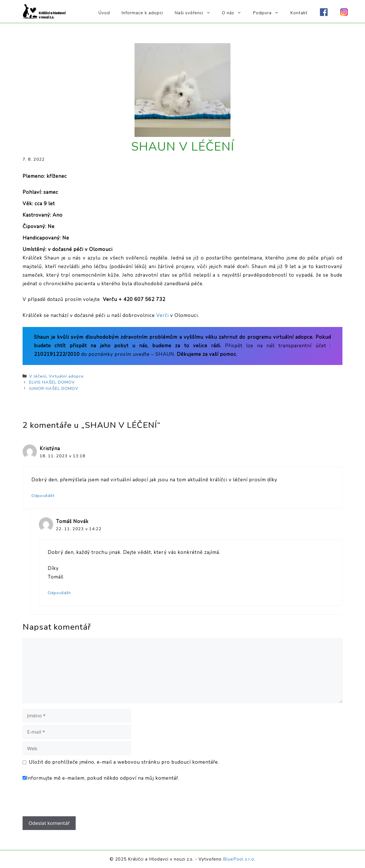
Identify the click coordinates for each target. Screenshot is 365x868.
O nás (234, 13)
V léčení (38, 376)
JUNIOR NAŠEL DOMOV (54, 388)
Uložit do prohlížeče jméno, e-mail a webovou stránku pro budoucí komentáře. (124, 762)
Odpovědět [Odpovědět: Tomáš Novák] (59, 593)
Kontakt (299, 13)
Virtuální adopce (66, 376)
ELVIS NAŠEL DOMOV (52, 382)
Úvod (104, 13)
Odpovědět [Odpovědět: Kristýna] (43, 496)
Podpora (269, 13)
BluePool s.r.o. (239, 859)
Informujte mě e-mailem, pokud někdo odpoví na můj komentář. (101, 778)
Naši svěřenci (195, 13)
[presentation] (61, 802)
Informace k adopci (142, 13)
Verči (163, 315)
